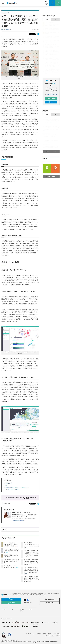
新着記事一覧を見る (51, 152)
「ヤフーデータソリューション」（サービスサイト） (17, 487)
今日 (47, 20)
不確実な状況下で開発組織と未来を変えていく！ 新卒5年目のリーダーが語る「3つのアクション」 (51, 121)
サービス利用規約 (56, 634)
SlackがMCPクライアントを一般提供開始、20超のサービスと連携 (11, 561)
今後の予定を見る (51, 176)
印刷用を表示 (6, 504)
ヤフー (6, 485)
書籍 (30, 609)
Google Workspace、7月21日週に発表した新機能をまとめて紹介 (11, 551)
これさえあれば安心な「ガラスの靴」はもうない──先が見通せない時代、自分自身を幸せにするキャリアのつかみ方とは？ (51, 128)
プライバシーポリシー (50, 636)
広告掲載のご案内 (50, 603)
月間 (55, 20)
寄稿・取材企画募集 (50, 599)
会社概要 (49, 634)
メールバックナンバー (51, 95)
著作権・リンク (31, 634)
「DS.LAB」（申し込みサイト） (12, 490)
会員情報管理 (38, 634)
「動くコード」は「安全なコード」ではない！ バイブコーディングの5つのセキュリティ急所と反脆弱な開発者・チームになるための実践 (31, 554)
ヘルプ (25, 634)
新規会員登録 (51, 98)
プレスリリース (8, 483)
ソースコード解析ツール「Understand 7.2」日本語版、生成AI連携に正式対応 (11, 544)
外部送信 (58, 636)
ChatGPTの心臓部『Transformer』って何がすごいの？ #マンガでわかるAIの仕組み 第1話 (52, 46)
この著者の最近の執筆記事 (18, 520)
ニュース (55, 115)
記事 (47, 115)
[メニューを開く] (3, 3)
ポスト (32, 34)
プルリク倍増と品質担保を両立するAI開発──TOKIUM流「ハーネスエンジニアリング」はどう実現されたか (52, 58)
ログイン (51, 102)
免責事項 (44, 634)
